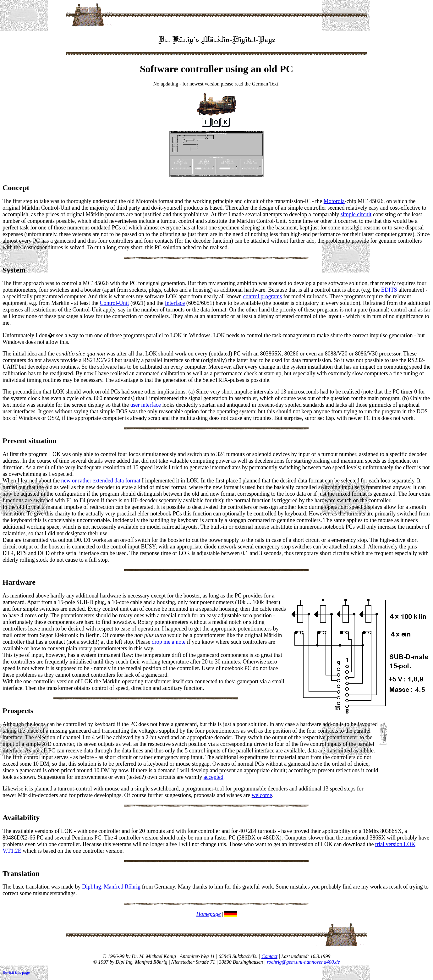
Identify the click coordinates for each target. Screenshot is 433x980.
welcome (262, 795)
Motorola (334, 201)
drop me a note (169, 642)
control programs (263, 296)
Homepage (208, 914)
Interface (175, 303)
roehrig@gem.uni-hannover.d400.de (303, 962)
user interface (145, 405)
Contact (269, 956)
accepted (214, 777)
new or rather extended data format (101, 481)
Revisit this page (16, 972)
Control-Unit (114, 303)
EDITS (389, 290)
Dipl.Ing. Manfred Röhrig (111, 887)
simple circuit (356, 214)
